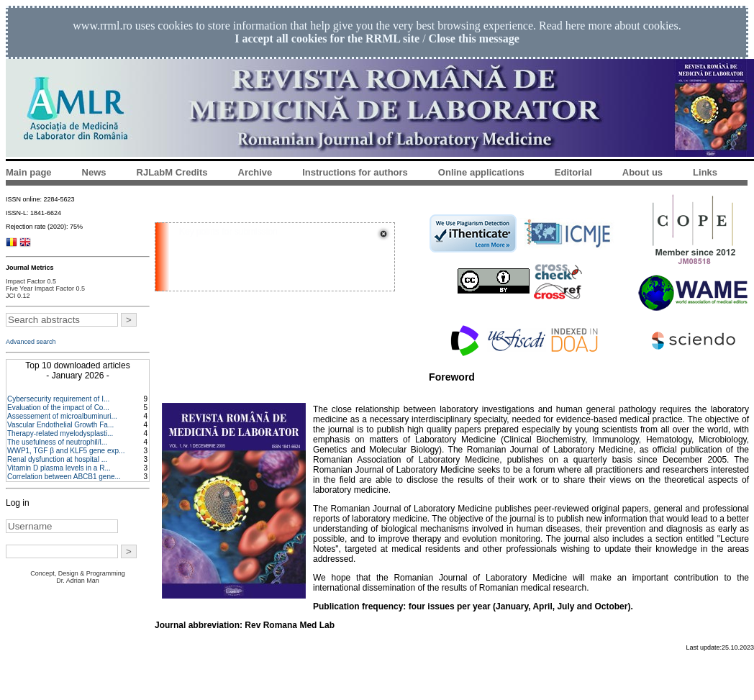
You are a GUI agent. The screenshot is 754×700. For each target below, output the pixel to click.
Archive (255, 172)
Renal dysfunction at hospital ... (57, 459)
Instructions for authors (355, 172)
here (576, 26)
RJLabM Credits (172, 172)
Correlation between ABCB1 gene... (64, 477)
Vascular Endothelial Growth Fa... (60, 425)
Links (705, 172)
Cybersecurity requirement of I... (58, 399)
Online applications (481, 172)
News (94, 172)
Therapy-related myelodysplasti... (60, 433)
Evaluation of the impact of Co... (58, 408)
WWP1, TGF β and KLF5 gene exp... (66, 451)
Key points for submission (228, 232)
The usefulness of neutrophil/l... (57, 442)
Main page (29, 172)
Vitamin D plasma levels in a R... (59, 468)
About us (642, 172)
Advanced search (31, 342)
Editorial (573, 172)
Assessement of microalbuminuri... (62, 416)
